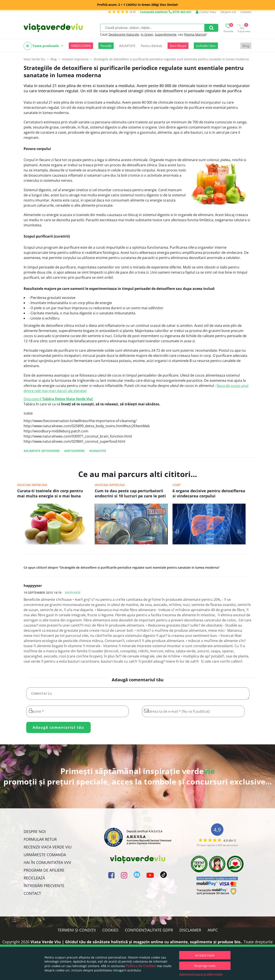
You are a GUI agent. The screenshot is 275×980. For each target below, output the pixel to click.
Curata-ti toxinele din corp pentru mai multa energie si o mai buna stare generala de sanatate (50, 494)
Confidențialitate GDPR (149, 932)
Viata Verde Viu (34, 59)
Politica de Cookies (141, 966)
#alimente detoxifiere (42, 451)
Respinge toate (205, 966)
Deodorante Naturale (124, 34)
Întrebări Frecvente (44, 887)
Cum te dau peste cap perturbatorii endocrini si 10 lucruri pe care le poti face (130, 494)
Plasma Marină (195, 34)
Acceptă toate (205, 955)
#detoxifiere (74, 451)
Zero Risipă (178, 46)
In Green (147, 34)
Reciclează (34, 880)
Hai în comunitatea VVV (47, 864)
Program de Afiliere (44, 872)
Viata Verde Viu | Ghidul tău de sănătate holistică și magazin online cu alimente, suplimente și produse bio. (136, 944)
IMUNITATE (127, 46)
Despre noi (228, 12)
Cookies (110, 932)
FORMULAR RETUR (40, 841)
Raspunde (73, 593)
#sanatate (98, 451)
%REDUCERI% (81, 46)
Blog (246, 46)
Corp (177, 485)
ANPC (213, 932)
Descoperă (58, 399)
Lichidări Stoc (206, 46)
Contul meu (206, 12)
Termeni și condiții (77, 932)
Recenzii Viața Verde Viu (48, 849)
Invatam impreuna (32, 485)
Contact (246, 12)
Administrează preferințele (201, 974)
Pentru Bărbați (151, 46)
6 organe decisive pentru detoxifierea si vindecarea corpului (209, 493)
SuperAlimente (166, 34)
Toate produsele (44, 46)
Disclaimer (190, 932)
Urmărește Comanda (45, 856)
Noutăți (106, 46)
